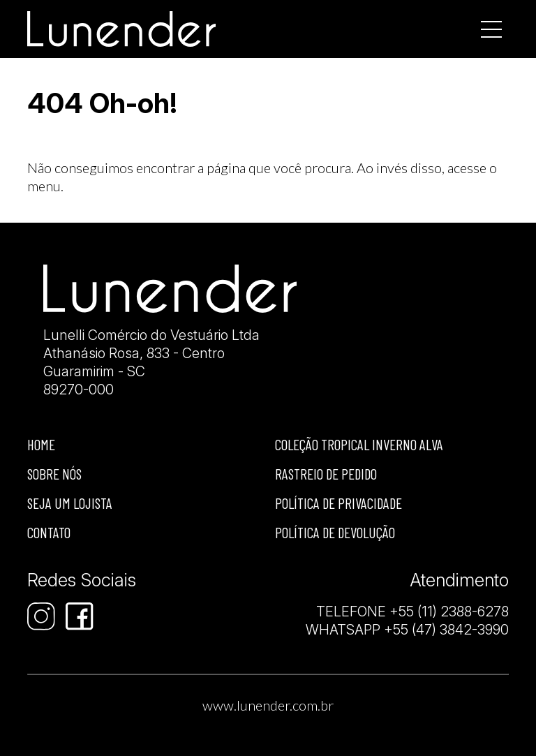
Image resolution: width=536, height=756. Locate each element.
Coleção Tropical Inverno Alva (359, 444)
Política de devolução (335, 532)
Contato (49, 532)
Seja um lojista (70, 503)
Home (41, 444)
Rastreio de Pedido (326, 474)
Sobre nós (54, 474)
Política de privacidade (338, 503)
